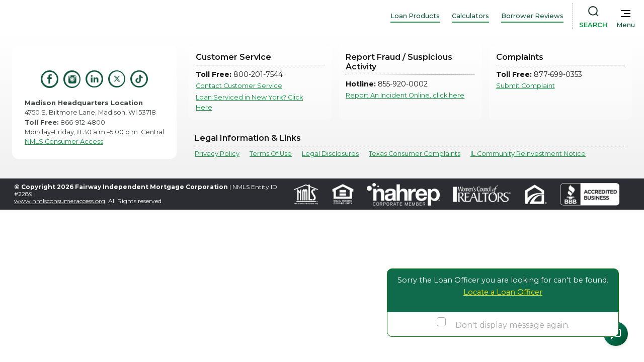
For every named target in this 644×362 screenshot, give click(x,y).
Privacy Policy (217, 154)
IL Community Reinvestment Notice (528, 154)
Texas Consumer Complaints (415, 154)
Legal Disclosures (330, 154)
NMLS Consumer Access (64, 142)
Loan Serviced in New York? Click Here (249, 102)
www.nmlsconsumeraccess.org (60, 201)
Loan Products (415, 16)
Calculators (470, 16)
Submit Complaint (526, 86)
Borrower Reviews (532, 16)
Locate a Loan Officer (503, 292)
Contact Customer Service (239, 86)
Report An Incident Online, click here (405, 95)
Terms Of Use (271, 154)
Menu (626, 25)
